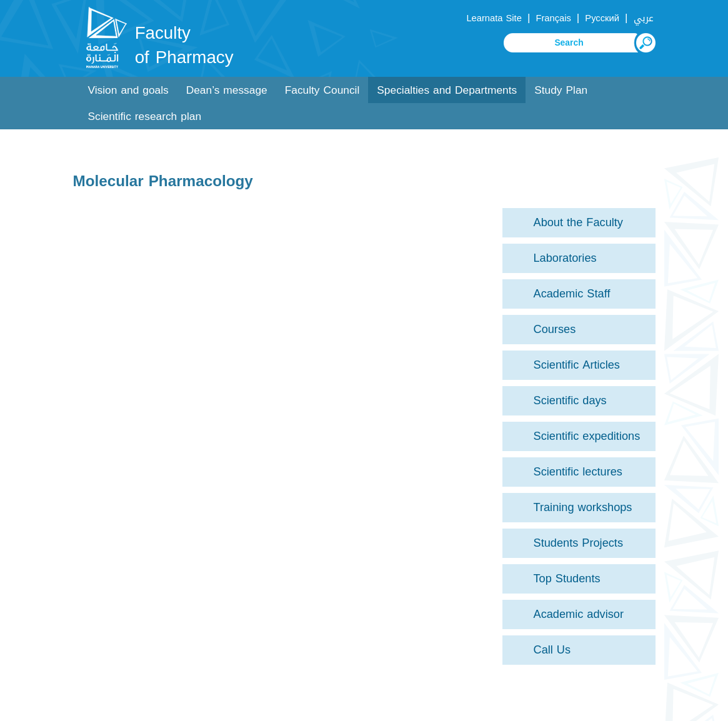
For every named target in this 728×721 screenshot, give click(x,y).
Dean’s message (227, 90)
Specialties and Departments (447, 90)
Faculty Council (322, 90)
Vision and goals (128, 90)
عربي (644, 18)
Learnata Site (494, 18)
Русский (602, 18)
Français (553, 18)
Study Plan (561, 90)
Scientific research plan (145, 117)
